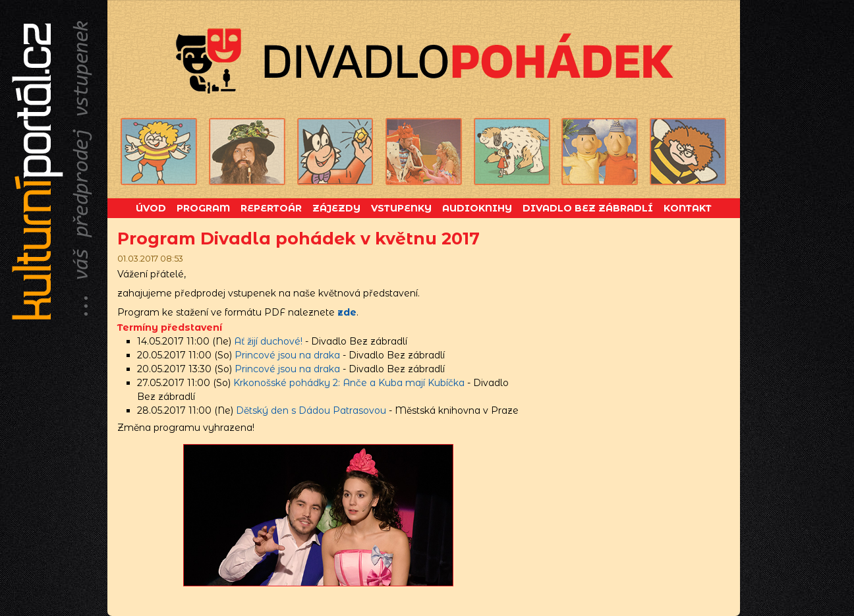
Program (203, 208)
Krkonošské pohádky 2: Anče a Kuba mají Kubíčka (349, 383)
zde (347, 312)
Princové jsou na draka (287, 355)
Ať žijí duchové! (268, 341)
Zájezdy (336, 208)
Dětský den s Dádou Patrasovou (311, 410)
